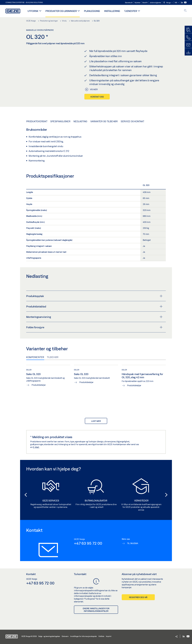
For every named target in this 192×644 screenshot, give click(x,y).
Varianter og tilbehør (104, 121)
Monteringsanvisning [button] (94, 317)
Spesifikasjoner (60, 121)
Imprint (109, 636)
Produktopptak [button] (94, 296)
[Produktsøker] (188, 30)
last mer (96, 421)
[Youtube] (185, 3)
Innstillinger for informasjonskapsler (83, 636)
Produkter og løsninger (61, 11)
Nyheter (137, 3)
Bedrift (145, 3)
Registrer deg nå (138, 597)
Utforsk (33, 11)
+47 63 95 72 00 (88, 543)
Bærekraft (129, 3)
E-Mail (36, 447)
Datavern (65, 636)
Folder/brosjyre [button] (94, 327)
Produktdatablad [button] (94, 306)
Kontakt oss (97, 97)
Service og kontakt (132, 121)
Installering (112, 11)
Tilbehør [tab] (53, 357)
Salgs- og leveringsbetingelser (49, 636)
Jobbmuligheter (155, 3)
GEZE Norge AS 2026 (29, 636)
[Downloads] (188, 52)
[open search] (185, 11)
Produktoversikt (37, 121)
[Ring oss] (188, 37)
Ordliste (101, 636)
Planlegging (92, 11)
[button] (168, 3)
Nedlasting (80, 121)
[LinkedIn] (182, 3)
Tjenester (131, 11)
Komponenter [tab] (35, 357)
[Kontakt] (188, 45)
